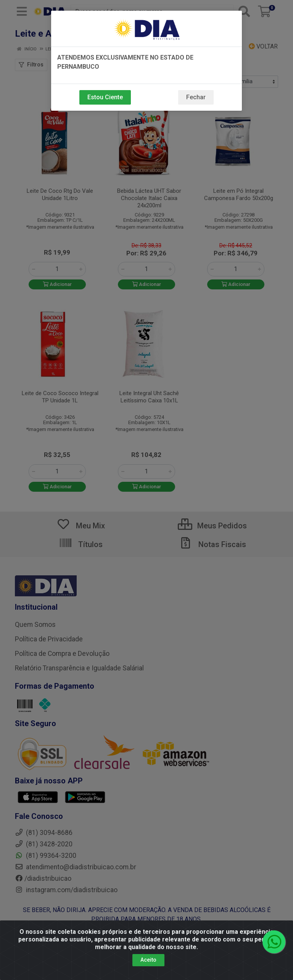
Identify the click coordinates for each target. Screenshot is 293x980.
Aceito (148, 960)
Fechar (196, 97)
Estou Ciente (105, 97)
